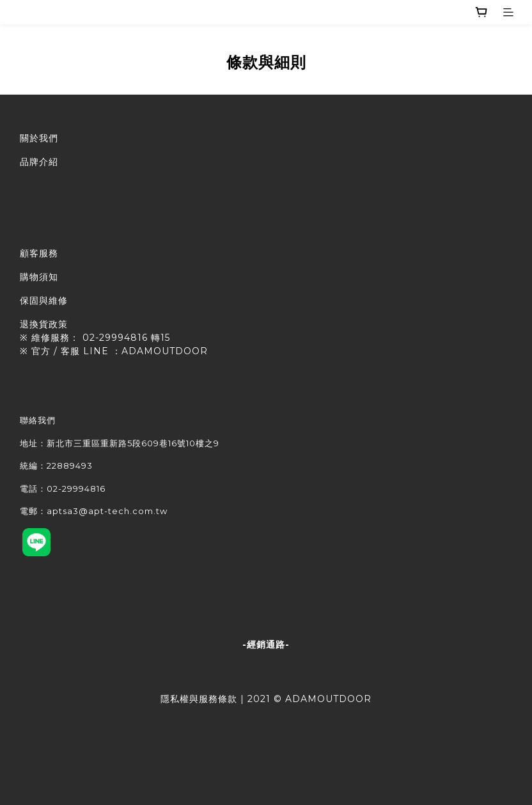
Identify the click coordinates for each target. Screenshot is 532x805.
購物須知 (39, 277)
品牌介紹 (39, 162)
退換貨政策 (44, 324)
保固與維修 (44, 301)
